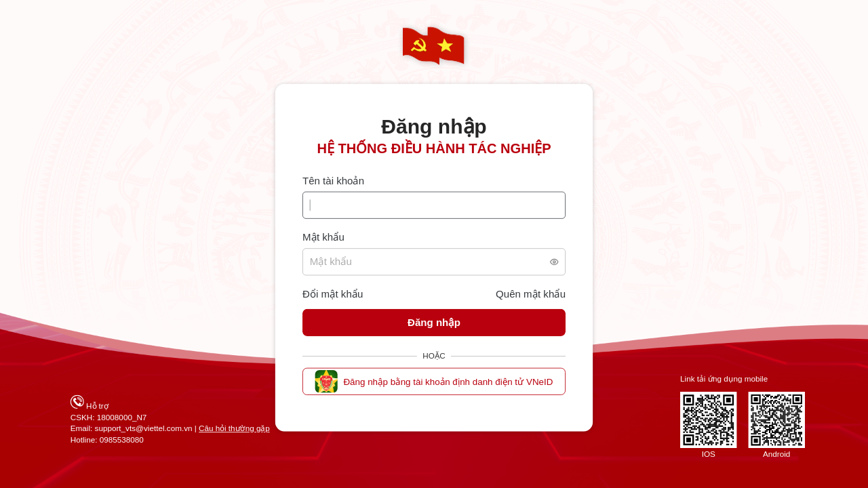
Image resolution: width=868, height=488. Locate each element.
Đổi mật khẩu (333, 294)
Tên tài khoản (333, 181)
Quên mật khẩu (531, 294)
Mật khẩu (323, 238)
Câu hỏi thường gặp (234, 429)
